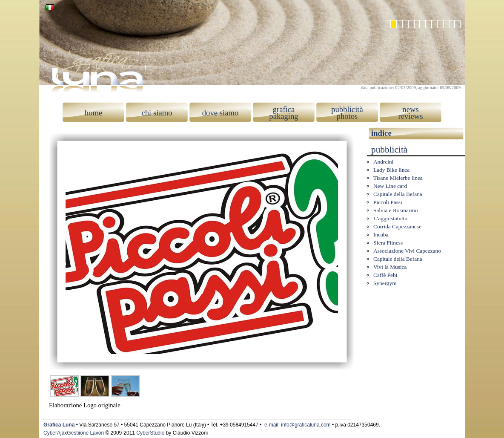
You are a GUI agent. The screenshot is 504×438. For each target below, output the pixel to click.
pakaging (283, 116)
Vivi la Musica (390, 267)
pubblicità (347, 109)
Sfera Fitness (388, 243)
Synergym (385, 283)
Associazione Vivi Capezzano (407, 251)
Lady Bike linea (391, 170)
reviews (410, 116)
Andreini (383, 162)
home (93, 113)
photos (347, 116)
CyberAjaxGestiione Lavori (74, 433)
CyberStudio (150, 433)
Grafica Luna (59, 425)
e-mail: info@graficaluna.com (298, 425)
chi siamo (157, 113)
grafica (284, 109)
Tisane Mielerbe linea (398, 178)
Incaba (381, 235)
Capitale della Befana (398, 194)
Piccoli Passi (388, 202)
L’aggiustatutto (390, 218)
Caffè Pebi (385, 275)
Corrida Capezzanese (397, 226)
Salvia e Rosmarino (395, 210)
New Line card (390, 186)
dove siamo (220, 113)
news (410, 109)
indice (381, 133)
